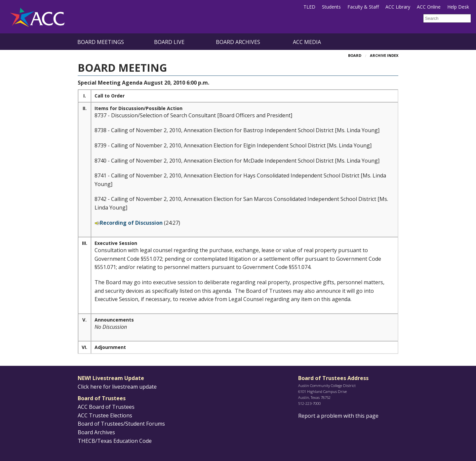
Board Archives (238, 42)
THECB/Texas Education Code (115, 441)
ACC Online (429, 7)
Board (355, 55)
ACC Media (307, 42)
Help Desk (458, 7)
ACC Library (398, 7)
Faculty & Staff (363, 7)
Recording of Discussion (131, 223)
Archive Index (384, 55)
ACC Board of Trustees (106, 407)
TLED (309, 7)
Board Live (169, 42)
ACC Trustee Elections (105, 415)
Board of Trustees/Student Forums (121, 424)
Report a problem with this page (338, 416)
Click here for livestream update (117, 387)
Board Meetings (101, 42)
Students (331, 7)
